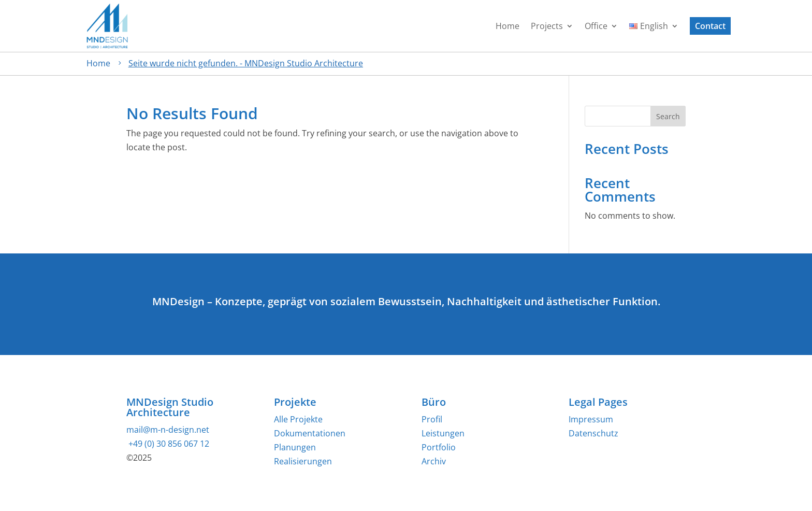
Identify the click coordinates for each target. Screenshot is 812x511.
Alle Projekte (298, 419)
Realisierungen (303, 461)
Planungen (295, 447)
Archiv (434, 461)
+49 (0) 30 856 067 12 (168, 444)
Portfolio (439, 447)
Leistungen (443, 433)
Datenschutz (593, 433)
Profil (432, 419)
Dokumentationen (310, 433)
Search (668, 116)
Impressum (591, 419)
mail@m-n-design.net (168, 430)
